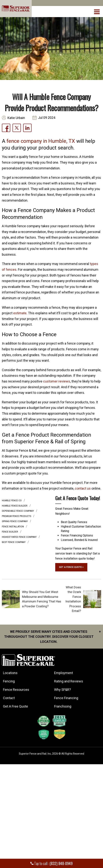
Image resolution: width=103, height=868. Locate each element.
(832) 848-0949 (61, 863)
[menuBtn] (97, 11)
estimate (20, 313)
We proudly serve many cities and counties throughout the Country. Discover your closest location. (53, 636)
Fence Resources (16, 690)
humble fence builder (15, 506)
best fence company (14, 542)
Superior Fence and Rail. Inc (35, 754)
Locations (10, 673)
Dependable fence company (18, 511)
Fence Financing (66, 698)
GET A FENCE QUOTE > (71, 567)
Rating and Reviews (69, 681)
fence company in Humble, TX (41, 141)
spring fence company (15, 521)
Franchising (63, 706)
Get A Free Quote (15, 706)
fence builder (10, 532)
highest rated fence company (19, 537)
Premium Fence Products (17, 516)
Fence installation (13, 527)
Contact (9, 698)
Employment (64, 673)
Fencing (9, 681)
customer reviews (57, 381)
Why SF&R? (63, 690)
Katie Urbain (16, 118)
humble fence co (12, 501)
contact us (83, 488)
